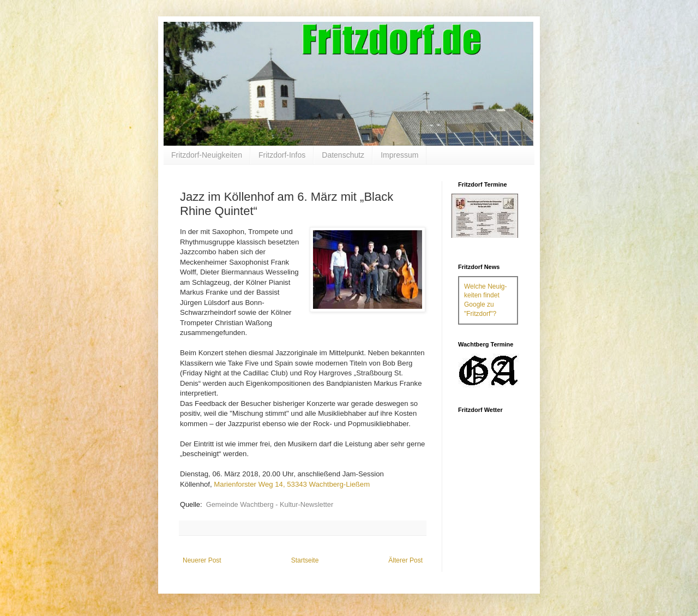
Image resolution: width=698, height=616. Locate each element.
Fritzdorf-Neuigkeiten (207, 155)
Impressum (399, 155)
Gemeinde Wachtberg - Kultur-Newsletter (270, 504)
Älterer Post (405, 560)
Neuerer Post (202, 560)
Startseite (305, 560)
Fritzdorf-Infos (282, 155)
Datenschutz (343, 155)
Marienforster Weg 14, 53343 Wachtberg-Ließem (292, 484)
